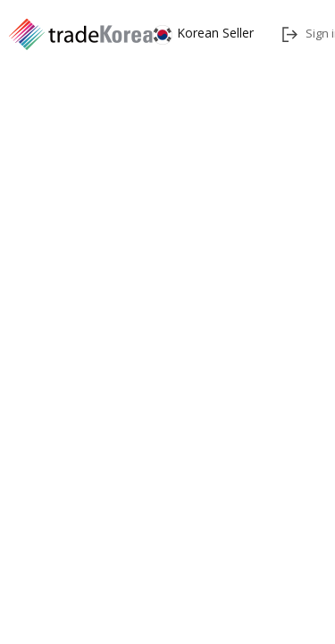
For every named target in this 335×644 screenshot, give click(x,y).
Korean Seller (203, 33)
